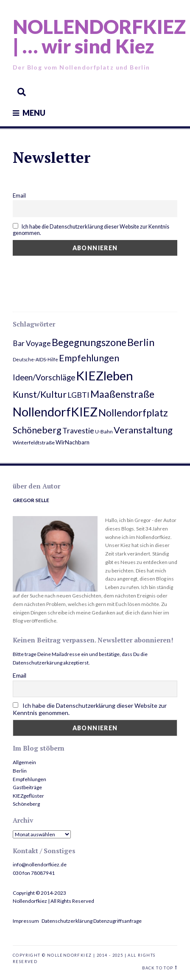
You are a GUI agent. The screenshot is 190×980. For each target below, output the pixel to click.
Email (19, 196)
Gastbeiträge (27, 787)
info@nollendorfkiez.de (40, 864)
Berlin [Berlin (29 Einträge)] (141, 342)
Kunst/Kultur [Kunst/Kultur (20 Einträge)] (40, 394)
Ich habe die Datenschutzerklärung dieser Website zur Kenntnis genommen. (91, 230)
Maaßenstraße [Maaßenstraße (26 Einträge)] (122, 394)
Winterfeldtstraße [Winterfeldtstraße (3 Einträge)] (34, 443)
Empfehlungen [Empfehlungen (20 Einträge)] (89, 358)
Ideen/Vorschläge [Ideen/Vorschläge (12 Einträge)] (44, 377)
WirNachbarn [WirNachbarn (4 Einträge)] (73, 442)
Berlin (20, 771)
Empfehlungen (29, 779)
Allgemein (24, 762)
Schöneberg (26, 804)
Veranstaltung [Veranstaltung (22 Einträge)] (143, 430)
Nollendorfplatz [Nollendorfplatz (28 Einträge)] (133, 413)
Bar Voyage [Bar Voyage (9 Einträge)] (32, 343)
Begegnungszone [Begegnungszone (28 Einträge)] (89, 342)
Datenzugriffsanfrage (117, 921)
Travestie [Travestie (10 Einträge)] (78, 430)
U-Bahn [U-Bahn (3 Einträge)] (104, 431)
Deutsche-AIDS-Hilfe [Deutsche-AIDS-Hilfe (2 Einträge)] (35, 359)
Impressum (26, 921)
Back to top (158, 968)
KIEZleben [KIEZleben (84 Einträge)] (105, 376)
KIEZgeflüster (28, 796)
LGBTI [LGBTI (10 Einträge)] (78, 395)
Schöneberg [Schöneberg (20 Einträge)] (37, 430)
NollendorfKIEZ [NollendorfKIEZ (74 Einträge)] (55, 412)
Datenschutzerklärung (67, 921)
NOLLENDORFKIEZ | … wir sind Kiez (99, 36)
